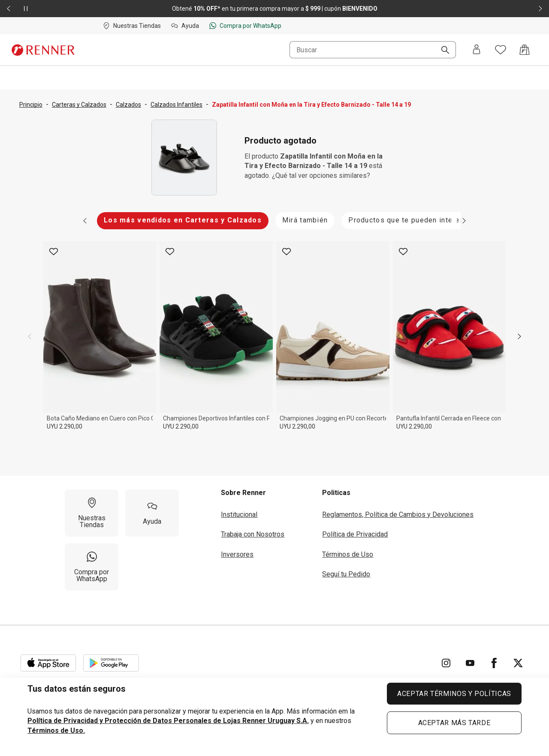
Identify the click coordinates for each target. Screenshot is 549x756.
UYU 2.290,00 (65, 426)
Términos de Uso (348, 554)
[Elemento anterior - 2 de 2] (9, 9)
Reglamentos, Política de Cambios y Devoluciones (398, 514)
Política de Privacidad (355, 534)
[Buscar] (442, 51)
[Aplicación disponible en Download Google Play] (111, 663)
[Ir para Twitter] (518, 663)
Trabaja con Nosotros (253, 534)
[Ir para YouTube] (470, 663)
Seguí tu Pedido (346, 574)
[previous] (30, 336)
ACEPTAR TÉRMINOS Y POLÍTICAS (454, 694)
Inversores (237, 554)
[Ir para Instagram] (446, 663)
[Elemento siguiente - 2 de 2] (540, 9)
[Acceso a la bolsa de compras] (525, 50)
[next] (519, 336)
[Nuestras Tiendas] (92, 513)
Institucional (239, 514)
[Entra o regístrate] (477, 50)
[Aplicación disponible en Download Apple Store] (48, 663)
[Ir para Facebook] (494, 663)
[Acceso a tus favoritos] (501, 50)
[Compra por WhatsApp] (92, 567)
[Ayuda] (152, 513)
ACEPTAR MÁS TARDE (454, 723)
